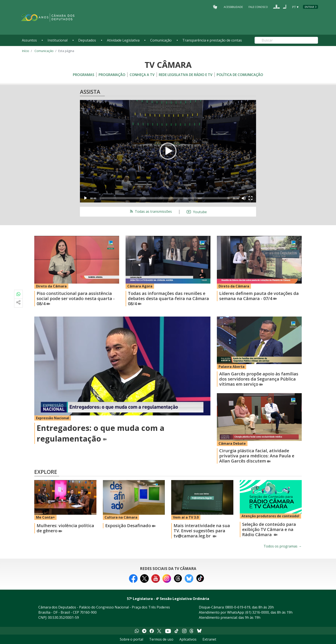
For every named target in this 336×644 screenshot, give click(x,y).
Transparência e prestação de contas (212, 40)
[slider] (165, 198)
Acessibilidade (233, 7)
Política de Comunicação (240, 75)
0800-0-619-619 (238, 607)
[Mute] (244, 198)
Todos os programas (283, 546)
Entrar (309, 7)
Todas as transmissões (151, 211)
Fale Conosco (258, 7)
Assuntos (29, 40)
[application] (168, 151)
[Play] (85, 198)
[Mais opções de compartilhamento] (18, 303)
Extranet (209, 639)
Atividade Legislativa (123, 40)
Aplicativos (188, 639)
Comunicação (161, 40)
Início (25, 51)
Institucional (58, 40)
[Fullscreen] (250, 198)
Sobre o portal (131, 639)
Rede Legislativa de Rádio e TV (186, 75)
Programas (84, 75)
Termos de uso (161, 639)
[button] (168, 151)
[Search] (286, 40)
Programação (112, 75)
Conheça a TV (142, 75)
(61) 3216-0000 (257, 612)
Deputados (87, 40)
